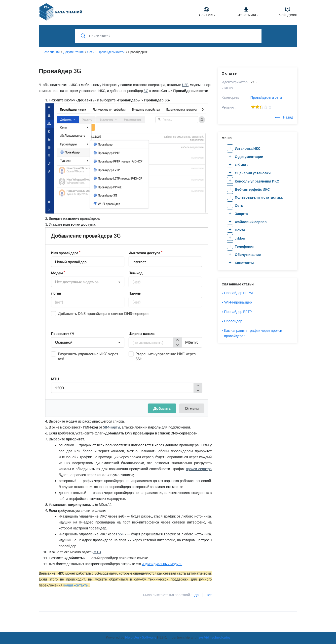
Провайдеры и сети (266, 97)
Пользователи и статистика (259, 197)
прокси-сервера (199, 469)
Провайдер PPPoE (239, 293)
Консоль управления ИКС (257, 181)
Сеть (239, 205)
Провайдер (233, 321)
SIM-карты (112, 427)
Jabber (240, 238)
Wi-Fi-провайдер (238, 302)
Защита (241, 214)
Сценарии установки (253, 173)
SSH (121, 534)
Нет (209, 595)
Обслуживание (248, 255)
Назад (284, 117)
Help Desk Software (141, 637)
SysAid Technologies (214, 637)
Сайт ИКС (207, 12)
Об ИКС (241, 165)
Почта (240, 230)
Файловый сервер (251, 222)
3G (146, 91)
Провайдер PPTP (238, 312)
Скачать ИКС (247, 12)
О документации (249, 157)
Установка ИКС (248, 148)
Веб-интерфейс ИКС (252, 189)
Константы (244, 263)
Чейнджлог (288, 12)
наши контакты (76, 585)
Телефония (245, 246)
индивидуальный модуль (162, 564)
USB (185, 85)
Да (197, 595)
